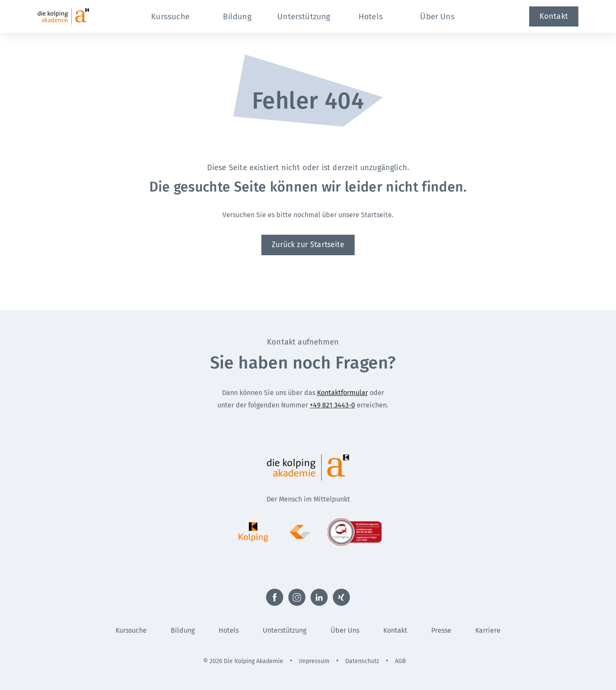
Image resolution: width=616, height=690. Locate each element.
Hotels (229, 631)
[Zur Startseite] (79, 16)
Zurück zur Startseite (308, 245)
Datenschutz (362, 661)
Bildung (183, 631)
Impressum (314, 661)
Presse (441, 631)
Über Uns (345, 631)
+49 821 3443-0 (332, 405)
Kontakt (554, 16)
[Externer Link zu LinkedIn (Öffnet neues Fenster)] (319, 598)
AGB (400, 661)
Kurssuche (131, 631)
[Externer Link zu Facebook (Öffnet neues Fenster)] (275, 598)
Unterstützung (284, 631)
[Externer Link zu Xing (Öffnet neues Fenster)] (341, 598)
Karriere (488, 631)
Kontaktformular (342, 393)
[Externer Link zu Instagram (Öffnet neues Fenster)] (297, 598)
